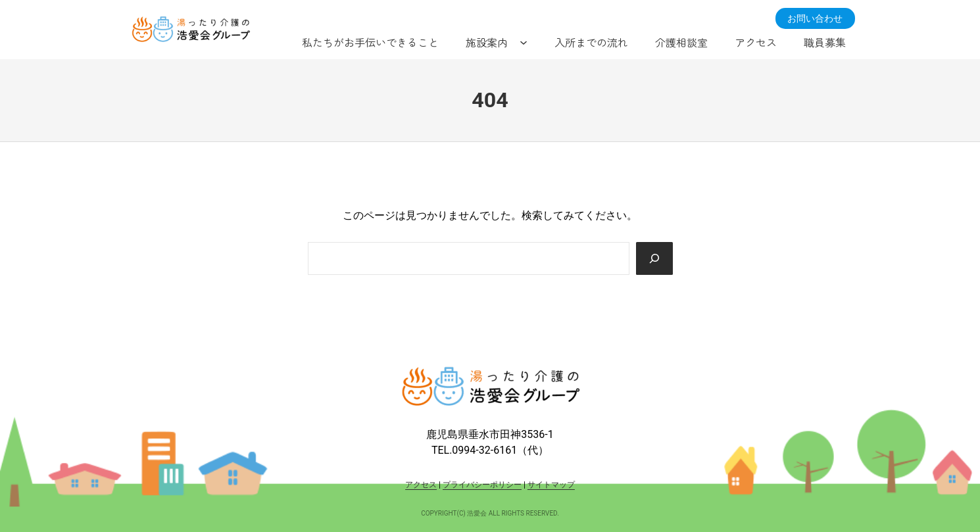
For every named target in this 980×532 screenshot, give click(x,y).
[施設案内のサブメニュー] (524, 42)
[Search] (654, 258)
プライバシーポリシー (482, 485)
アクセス (421, 485)
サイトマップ (551, 485)
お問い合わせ (815, 18)
